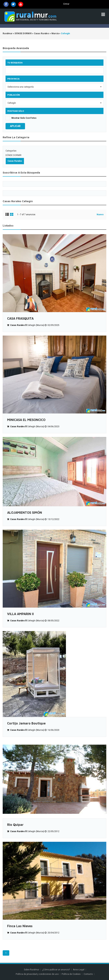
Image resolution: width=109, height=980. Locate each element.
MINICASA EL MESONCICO (26, 420)
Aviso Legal (79, 970)
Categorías (11, 151)
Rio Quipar (15, 825)
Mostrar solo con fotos (24, 118)
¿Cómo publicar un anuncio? (56, 970)
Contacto (88, 974)
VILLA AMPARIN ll (20, 614)
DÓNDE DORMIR (13, 155)
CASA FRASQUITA (20, 318)
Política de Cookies (71, 974)
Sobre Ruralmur (32, 970)
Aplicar (15, 126)
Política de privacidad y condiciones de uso (37, 974)
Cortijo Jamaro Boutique (26, 723)
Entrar (66, 4)
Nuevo (100, 215)
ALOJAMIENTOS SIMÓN (25, 513)
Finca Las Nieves (20, 926)
